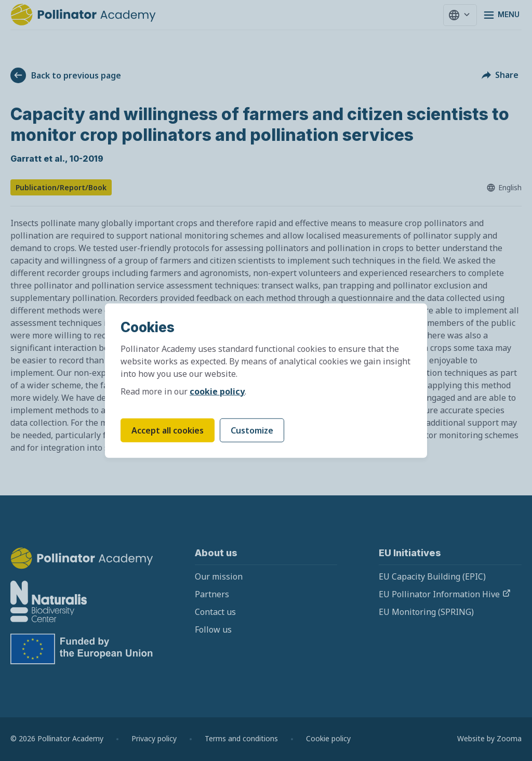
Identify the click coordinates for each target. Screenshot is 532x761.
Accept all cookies (168, 430)
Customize (252, 430)
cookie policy (217, 391)
